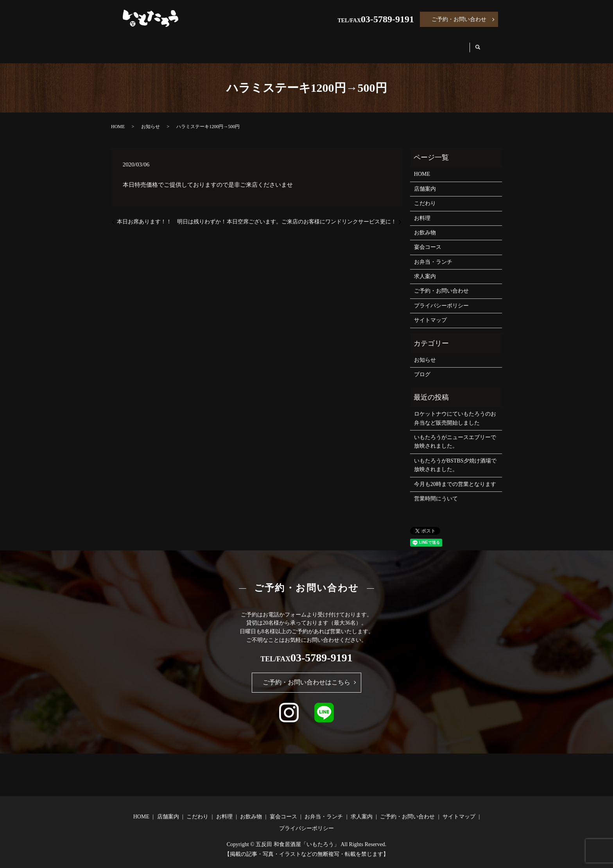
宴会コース (346, 44)
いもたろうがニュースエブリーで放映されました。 (455, 434)
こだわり (222, 44)
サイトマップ (430, 313)
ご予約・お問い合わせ (459, 19)
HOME (141, 44)
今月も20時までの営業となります (455, 477)
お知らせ (151, 119)
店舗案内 (180, 44)
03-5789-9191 (387, 19)
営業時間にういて (436, 491)
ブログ (422, 367)
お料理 (261, 44)
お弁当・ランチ (400, 44)
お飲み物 (300, 44)
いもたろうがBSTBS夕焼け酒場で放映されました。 (455, 458)
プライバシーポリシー (441, 298)
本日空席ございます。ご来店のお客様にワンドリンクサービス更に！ (312, 214)
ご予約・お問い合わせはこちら (306, 675)
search (485, 44)
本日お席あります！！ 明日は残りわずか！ (172, 214)
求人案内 (451, 44)
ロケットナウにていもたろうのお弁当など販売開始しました (455, 411)
